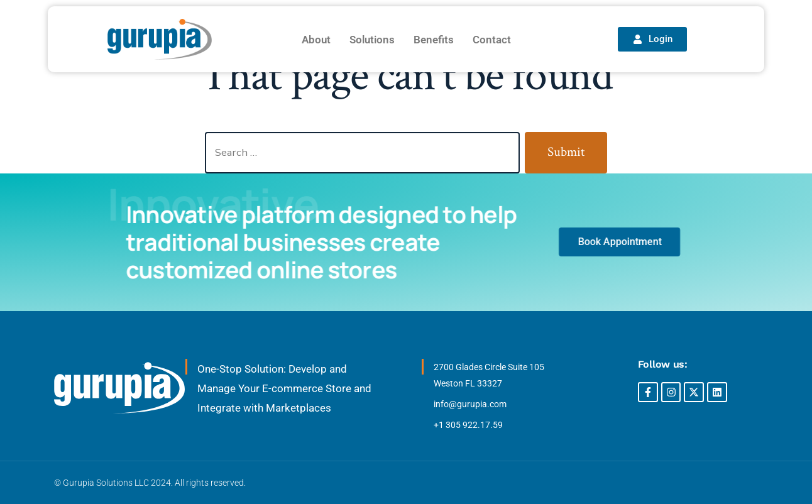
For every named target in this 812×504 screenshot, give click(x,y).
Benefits (434, 40)
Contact (492, 40)
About (316, 40)
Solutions (372, 40)
